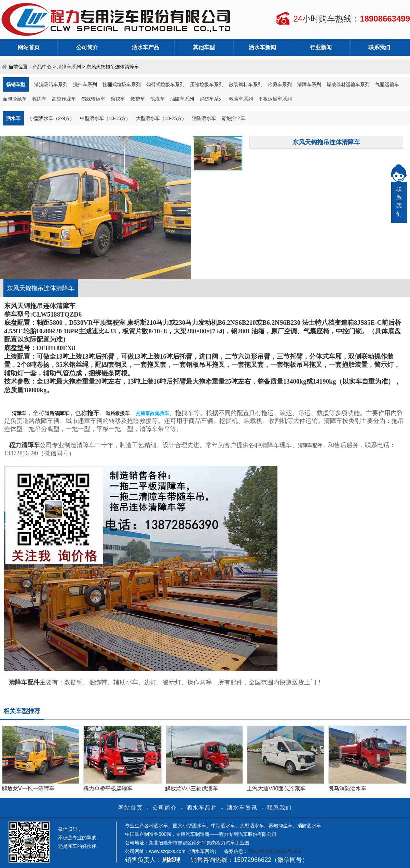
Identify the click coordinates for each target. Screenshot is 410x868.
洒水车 (13, 118)
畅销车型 (16, 84)
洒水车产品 (146, 47)
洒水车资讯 (242, 808)
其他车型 (204, 47)
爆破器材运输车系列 (348, 84)
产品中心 (42, 67)
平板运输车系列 (275, 99)
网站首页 (29, 47)
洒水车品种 (202, 808)
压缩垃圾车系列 (207, 84)
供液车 (158, 99)
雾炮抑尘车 (233, 118)
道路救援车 (118, 413)
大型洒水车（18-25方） (161, 118)
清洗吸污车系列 (51, 84)
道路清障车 (57, 413)
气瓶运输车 (387, 84)
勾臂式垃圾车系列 (165, 84)
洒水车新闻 (262, 47)
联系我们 (379, 47)
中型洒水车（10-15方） (105, 118)
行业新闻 (321, 47)
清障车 (19, 413)
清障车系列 (69, 67)
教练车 (39, 99)
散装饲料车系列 (246, 84)
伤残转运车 (93, 99)
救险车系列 (241, 99)
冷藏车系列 (280, 84)
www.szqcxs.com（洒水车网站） (184, 851)
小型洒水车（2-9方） (52, 118)
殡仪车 (118, 99)
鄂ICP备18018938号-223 (275, 851)
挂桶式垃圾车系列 (122, 84)
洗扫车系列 (85, 84)
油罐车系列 (182, 99)
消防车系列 (211, 99)
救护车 (138, 99)
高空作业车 (64, 99)
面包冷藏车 (15, 99)
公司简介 (87, 47)
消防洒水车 (204, 118)
